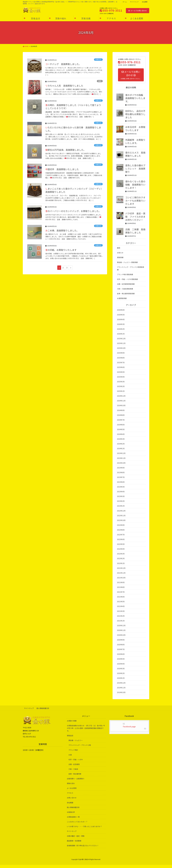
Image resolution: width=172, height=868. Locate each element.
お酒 (70, 758)
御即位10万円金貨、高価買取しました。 (66, 150)
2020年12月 (121, 629)
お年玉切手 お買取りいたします (134, 129)
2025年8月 (121, 361)
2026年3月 (121, 327)
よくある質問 (72, 791)
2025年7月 (121, 366)
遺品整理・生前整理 (74, 844)
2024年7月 (121, 423)
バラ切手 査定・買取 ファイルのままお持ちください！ (134, 218)
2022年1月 (121, 567)
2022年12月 (121, 514)
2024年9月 (121, 413)
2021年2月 (121, 619)
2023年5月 (121, 490)
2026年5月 (121, 318)
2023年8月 (121, 476)
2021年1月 (121, 624)
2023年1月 (121, 509)
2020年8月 (121, 648)
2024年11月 (121, 404)
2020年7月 (121, 653)
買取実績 (120, 261)
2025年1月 (121, 394)
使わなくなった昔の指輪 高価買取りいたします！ (134, 185)
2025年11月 (121, 346)
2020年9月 (121, 643)
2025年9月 (121, 356)
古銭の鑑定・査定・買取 (76, 839)
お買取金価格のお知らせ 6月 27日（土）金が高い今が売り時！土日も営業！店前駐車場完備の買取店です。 (86, 731)
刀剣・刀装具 (73, 772)
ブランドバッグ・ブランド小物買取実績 (131, 272)
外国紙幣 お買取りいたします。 (134, 141)
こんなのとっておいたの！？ (77, 825)
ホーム (125, 2)
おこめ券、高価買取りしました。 (62, 230)
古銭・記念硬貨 (74, 767)
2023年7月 (121, 480)
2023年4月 (121, 495)
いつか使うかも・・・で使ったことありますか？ (84, 830)
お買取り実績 (72, 724)
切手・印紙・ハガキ (76, 763)
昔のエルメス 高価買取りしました (134, 154)
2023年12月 (121, 456)
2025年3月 (121, 385)
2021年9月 (121, 586)
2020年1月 (121, 681)
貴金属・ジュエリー (76, 743)
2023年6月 (121, 485)
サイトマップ (134, 2)
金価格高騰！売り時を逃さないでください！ (83, 849)
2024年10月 (121, 409)
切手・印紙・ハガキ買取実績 (127, 282)
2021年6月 (121, 600)
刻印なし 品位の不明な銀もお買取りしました (134, 114)
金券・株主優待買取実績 (126, 297)
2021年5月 (121, 605)
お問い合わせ (72, 801)
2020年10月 (121, 638)
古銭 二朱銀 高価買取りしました (134, 234)
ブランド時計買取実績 (125, 278)
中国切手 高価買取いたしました (62, 169)
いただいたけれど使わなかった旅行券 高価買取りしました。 (74, 129)
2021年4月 (121, 609)
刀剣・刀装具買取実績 (125, 292)
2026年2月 (121, 332)
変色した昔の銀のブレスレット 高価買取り (134, 169)
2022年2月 (121, 562)
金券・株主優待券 (75, 777)
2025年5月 (121, 375)
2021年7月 (121, 595)
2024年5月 (121, 433)
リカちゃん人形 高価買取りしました (65, 86)
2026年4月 (121, 323)
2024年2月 (121, 447)
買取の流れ (71, 787)
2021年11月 (121, 576)
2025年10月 (121, 351)
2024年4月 (121, 437)
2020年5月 (121, 662)
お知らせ (98, 59)
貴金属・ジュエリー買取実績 (127, 265)
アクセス (70, 796)
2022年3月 (121, 557)
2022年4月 (121, 552)
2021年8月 (121, 590)
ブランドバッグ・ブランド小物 (80, 748)
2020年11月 (121, 633)
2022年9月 (121, 528)
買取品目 (70, 739)
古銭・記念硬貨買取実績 (126, 287)
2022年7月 (121, 538)
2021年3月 (121, 614)
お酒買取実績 (122, 301)
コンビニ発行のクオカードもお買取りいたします (134, 201)
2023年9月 (121, 471)
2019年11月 (121, 691)
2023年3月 (121, 499)
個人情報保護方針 (44, 711)
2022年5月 (121, 547)
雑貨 (100, 81)
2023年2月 (121, 504)
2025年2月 (121, 390)
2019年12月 (121, 686)
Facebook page (129, 730)
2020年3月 (121, 672)
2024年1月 (121, 452)
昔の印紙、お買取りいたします (61, 250)
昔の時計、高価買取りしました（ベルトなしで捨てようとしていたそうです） (74, 107)
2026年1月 (121, 337)
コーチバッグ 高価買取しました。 (64, 64)
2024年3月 (121, 442)
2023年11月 (121, 461)
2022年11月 (121, 519)
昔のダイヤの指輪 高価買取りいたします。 (135, 98)
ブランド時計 (73, 753)
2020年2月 (121, 676)
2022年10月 (121, 523)
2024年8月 (121, 418)
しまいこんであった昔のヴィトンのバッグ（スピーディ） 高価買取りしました (73, 190)
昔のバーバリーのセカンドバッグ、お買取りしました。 (74, 211)
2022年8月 (121, 533)
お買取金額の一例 (73, 820)
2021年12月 (121, 571)
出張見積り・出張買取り (76, 782)
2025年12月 (121, 342)
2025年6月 (121, 370)
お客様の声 (71, 815)
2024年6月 (121, 428)
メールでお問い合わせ (138, 11)
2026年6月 (121, 313)
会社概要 (145, 2)
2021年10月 (121, 581)
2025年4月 (121, 380)
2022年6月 (121, 543)
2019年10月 (121, 696)
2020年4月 (121, 667)
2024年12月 (121, 399)
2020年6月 (121, 657)
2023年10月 (121, 466)
